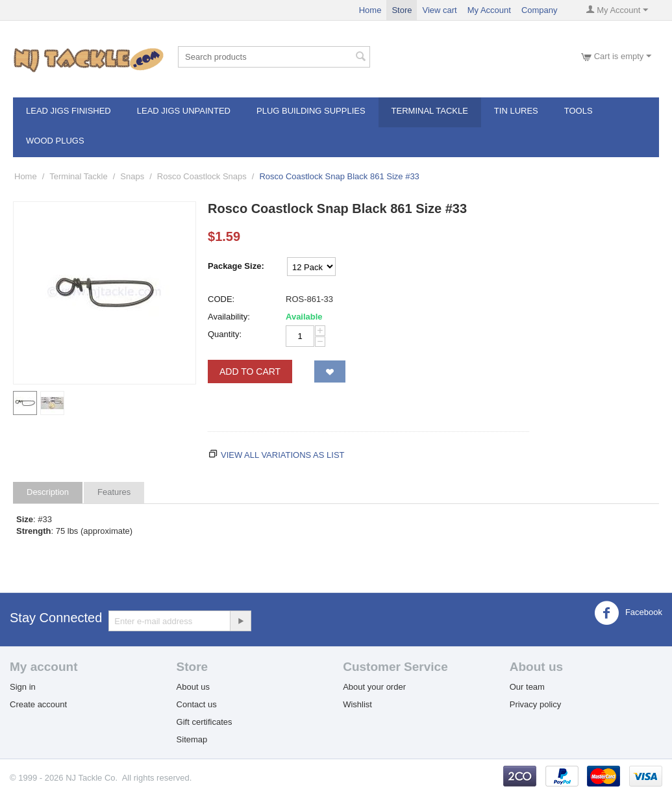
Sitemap (192, 739)
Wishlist (357, 704)
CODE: (221, 299)
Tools (579, 111)
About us (193, 687)
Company (540, 10)
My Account (489, 10)
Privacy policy (535, 704)
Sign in (23, 687)
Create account (38, 704)
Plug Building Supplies (311, 111)
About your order (374, 687)
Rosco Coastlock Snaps (202, 176)
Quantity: (225, 334)
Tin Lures (516, 111)
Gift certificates (205, 722)
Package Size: (236, 266)
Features (114, 492)
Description (48, 492)
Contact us (197, 704)
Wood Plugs (55, 141)
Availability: (229, 317)
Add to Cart (250, 371)
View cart (439, 10)
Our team (527, 687)
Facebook (628, 613)
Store (402, 10)
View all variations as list (283, 455)
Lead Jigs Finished (68, 111)
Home (370, 10)
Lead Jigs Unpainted (184, 111)
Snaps (132, 176)
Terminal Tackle (430, 111)
